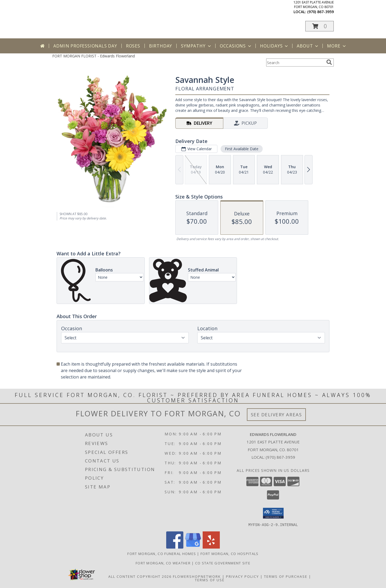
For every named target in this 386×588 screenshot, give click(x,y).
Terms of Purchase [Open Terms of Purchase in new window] (286, 576)
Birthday (161, 46)
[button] (320, 26)
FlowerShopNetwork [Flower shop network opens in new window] (197, 576)
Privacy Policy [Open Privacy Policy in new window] (242, 576)
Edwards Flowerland (111, 14)
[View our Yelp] (211, 547)
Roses (133, 46)
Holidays (274, 46)
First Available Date (242, 149)
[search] (329, 62)
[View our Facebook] (175, 547)
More (337, 46)
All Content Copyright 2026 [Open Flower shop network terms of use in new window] (140, 576)
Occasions (236, 46)
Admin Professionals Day (85, 46)
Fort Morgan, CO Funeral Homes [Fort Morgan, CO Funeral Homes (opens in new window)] (162, 553)
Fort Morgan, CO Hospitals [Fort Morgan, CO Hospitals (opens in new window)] (230, 553)
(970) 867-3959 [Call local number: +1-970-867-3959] (320, 12)
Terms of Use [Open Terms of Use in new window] (210, 580)
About (308, 46)
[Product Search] (295, 63)
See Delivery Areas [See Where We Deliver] (276, 415)
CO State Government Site (223, 563)
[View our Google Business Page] (193, 547)
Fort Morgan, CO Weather (163, 563)
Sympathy (196, 46)
